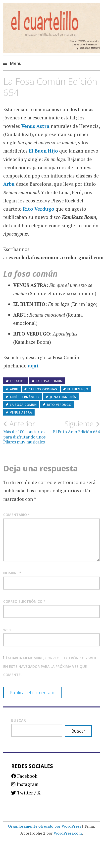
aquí (33, 366)
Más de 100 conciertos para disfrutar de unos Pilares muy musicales (27, 432)
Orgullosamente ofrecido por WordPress (45, 826)
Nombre (12, 573)
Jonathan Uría (63, 397)
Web (7, 630)
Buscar (19, 720)
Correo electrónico (24, 601)
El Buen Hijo (43, 151)
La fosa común (49, 381)
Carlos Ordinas (43, 389)
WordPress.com (68, 833)
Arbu (9, 184)
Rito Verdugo (39, 209)
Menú (16, 63)
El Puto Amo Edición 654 (76, 427)
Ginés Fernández (25, 397)
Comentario (17, 515)
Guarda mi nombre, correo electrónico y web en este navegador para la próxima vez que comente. (50, 666)
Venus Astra (35, 126)
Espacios (18, 381)
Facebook (24, 776)
